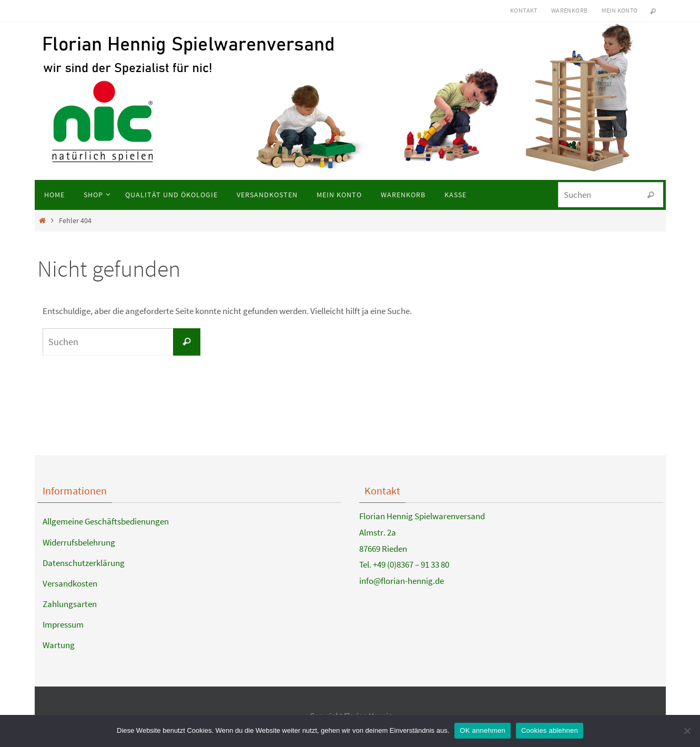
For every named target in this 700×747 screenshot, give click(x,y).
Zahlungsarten (70, 604)
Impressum (63, 624)
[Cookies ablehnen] (687, 731)
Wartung (59, 645)
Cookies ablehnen (550, 730)
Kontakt (524, 10)
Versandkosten (70, 583)
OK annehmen (483, 730)
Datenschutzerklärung (84, 563)
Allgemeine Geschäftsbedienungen (106, 521)
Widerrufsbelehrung (79, 542)
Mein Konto (620, 10)
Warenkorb (570, 10)
